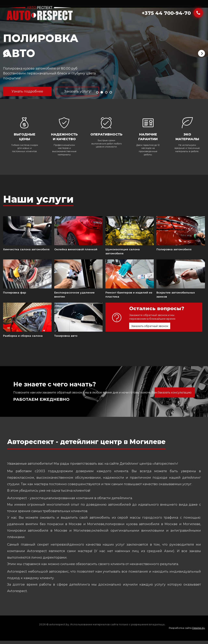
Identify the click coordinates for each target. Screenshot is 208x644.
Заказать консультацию (175, 392)
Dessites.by (199, 628)
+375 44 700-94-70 (166, 13)
